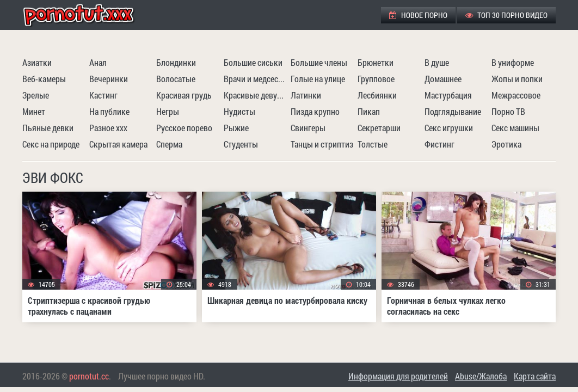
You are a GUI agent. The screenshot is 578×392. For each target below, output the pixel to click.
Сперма (169, 144)
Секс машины (515, 128)
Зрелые (36, 95)
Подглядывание (453, 111)
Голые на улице (318, 79)
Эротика (506, 144)
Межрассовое (516, 95)
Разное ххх (108, 128)
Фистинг (439, 144)
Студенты (241, 144)
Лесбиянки (377, 95)
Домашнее (443, 79)
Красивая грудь (184, 95)
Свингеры (308, 128)
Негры (168, 111)
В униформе (513, 62)
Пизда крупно (315, 111)
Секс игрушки (449, 128)
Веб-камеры (44, 79)
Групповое (376, 79)
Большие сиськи (253, 62)
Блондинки (176, 62)
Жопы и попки (517, 79)
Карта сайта (535, 376)
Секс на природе (51, 144)
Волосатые (176, 79)
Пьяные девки (48, 128)
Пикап (369, 111)
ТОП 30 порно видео (506, 15)
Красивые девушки (256, 95)
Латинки (306, 95)
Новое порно (418, 15)
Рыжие (236, 128)
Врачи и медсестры (256, 79)
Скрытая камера (118, 144)
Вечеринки (109, 79)
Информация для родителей (398, 376)
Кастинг (103, 95)
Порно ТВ (508, 111)
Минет (34, 111)
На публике (109, 111)
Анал (98, 62)
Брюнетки (376, 62)
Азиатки (37, 62)
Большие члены (319, 62)
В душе (437, 62)
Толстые (373, 144)
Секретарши (379, 128)
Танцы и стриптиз (322, 144)
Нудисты (239, 111)
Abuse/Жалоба (481, 376)
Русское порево (184, 128)
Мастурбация (448, 95)
